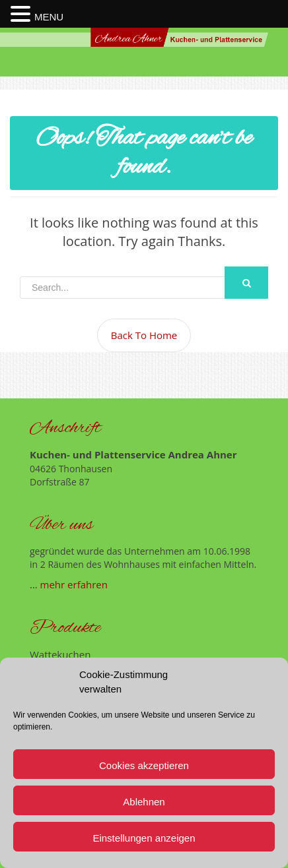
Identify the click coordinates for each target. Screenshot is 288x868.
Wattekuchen (60, 654)
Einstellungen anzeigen (144, 838)
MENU (49, 17)
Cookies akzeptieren (144, 765)
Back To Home (144, 335)
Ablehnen (144, 802)
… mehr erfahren (69, 584)
